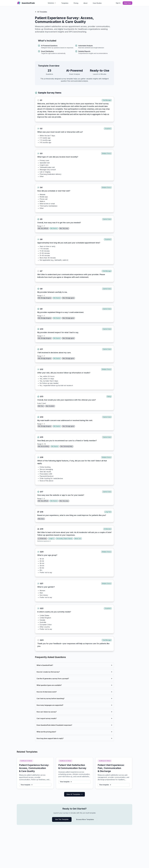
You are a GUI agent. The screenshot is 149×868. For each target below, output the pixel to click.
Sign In (118, 3)
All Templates (41, 12)
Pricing (76, 3)
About (85, 3)
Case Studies (97, 3)
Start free (127, 3)
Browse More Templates (85, 819)
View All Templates (74, 794)
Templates (65, 3)
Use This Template (62, 819)
